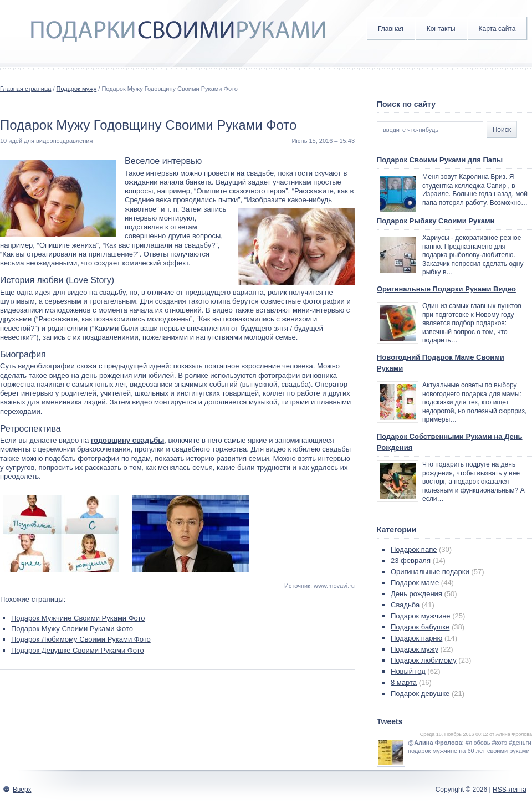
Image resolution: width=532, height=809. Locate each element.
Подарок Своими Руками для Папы (440, 160)
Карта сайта (497, 29)
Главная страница (25, 89)
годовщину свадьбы (128, 440)
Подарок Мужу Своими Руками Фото (72, 629)
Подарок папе (414, 549)
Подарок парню (416, 638)
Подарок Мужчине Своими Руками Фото (78, 618)
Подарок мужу (77, 89)
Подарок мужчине (421, 616)
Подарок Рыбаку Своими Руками (436, 221)
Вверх (22, 790)
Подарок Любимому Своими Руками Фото (81, 639)
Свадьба (405, 605)
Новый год (408, 671)
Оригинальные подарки (430, 572)
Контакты (441, 29)
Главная (391, 29)
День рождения (416, 594)
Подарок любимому (424, 660)
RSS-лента (510, 790)
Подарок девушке (420, 693)
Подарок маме (415, 583)
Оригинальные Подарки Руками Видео (446, 289)
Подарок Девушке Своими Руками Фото (78, 650)
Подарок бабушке (420, 627)
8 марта (404, 682)
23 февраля (411, 560)
